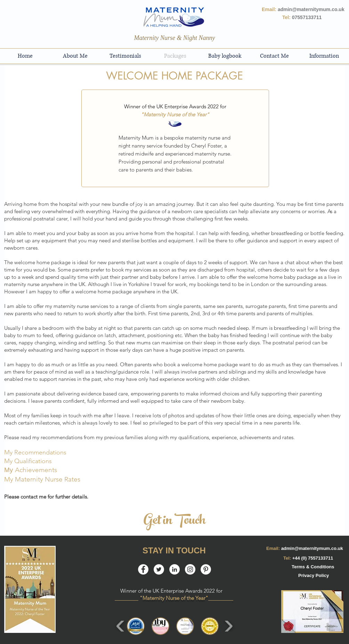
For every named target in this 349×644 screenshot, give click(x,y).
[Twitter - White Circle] (159, 569)
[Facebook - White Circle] (143, 569)
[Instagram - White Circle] (190, 569)
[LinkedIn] (174, 569)
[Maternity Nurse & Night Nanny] (174, 38)
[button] (136, 626)
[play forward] (228, 626)
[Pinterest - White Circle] (206, 569)
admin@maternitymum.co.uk (312, 548)
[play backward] (121, 626)
